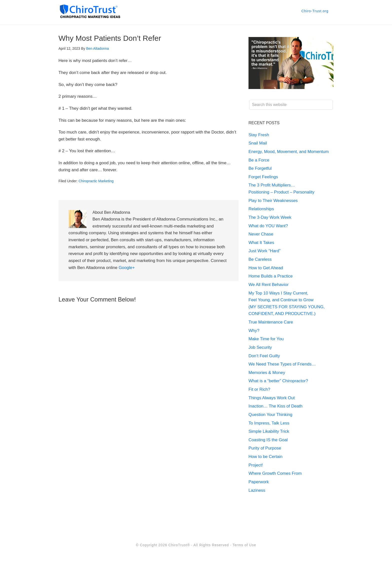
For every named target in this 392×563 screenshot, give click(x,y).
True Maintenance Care (271, 322)
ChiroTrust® (179, 545)
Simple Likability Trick (269, 431)
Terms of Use (244, 545)
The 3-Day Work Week (270, 217)
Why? (254, 331)
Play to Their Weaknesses (273, 201)
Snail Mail (258, 143)
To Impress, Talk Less (269, 423)
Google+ (127, 268)
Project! (256, 465)
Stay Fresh (259, 135)
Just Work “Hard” (264, 251)
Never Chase (261, 234)
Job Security (260, 347)
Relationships (261, 209)
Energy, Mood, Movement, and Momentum (289, 152)
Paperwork (259, 482)
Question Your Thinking (270, 415)
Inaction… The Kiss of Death (275, 406)
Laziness (257, 490)
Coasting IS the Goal (268, 440)
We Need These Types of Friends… (282, 364)
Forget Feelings (263, 177)
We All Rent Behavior (268, 285)
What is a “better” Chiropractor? (278, 381)
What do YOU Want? (268, 226)
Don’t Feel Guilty (264, 356)
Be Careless (260, 259)
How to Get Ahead (266, 268)
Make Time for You (266, 339)
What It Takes (261, 243)
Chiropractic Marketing (96, 181)
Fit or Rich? (260, 389)
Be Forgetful (260, 168)
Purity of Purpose (265, 448)
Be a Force (259, 160)
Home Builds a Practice (271, 276)
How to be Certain (265, 457)
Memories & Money (267, 373)
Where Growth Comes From (275, 473)
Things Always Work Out (272, 398)
